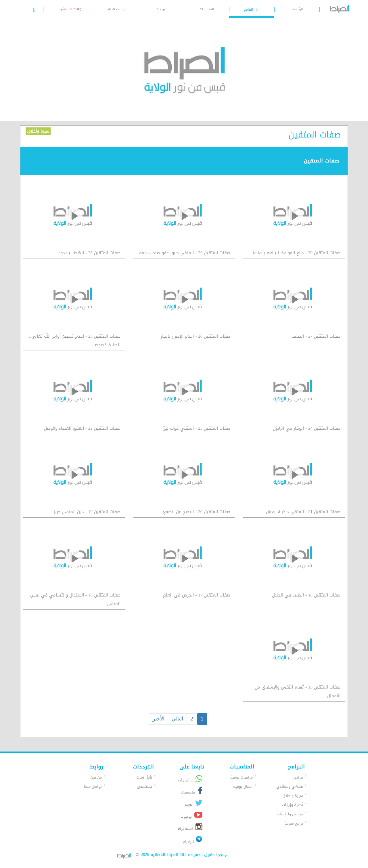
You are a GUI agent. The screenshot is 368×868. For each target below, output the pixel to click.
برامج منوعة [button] (294, 823)
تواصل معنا (93, 786)
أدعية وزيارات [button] (293, 805)
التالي (177, 719)
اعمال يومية (243, 786)
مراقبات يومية (241, 777)
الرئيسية (297, 9)
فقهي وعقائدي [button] (290, 786)
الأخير (159, 719)
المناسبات (207, 9)
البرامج (252, 9)
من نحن (96, 777)
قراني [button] (298, 777)
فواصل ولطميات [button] (290, 814)
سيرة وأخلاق (38, 131)
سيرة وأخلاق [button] (293, 796)
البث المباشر (71, 9)
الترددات (162, 9)
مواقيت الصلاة (116, 9)
